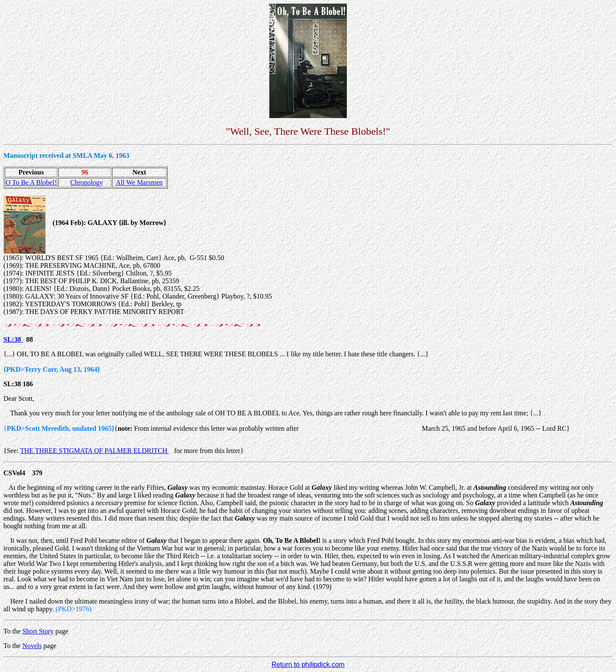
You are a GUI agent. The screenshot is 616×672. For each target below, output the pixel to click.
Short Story (38, 631)
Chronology (86, 182)
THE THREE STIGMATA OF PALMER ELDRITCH (95, 451)
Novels (32, 646)
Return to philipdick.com (308, 665)
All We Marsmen (139, 182)
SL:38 (13, 339)
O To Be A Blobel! (31, 182)
